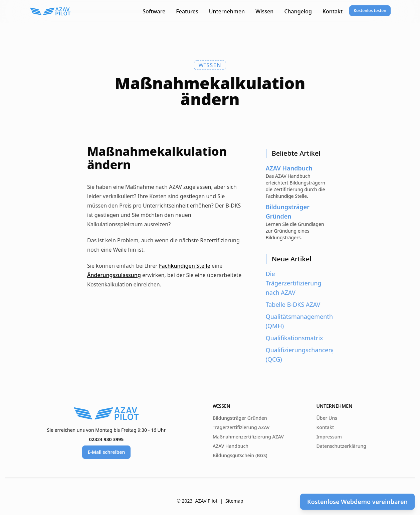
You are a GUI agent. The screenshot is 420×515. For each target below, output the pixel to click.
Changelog (298, 11)
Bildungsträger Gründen (240, 418)
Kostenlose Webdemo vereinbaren (357, 502)
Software (154, 11)
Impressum (329, 437)
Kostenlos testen (370, 11)
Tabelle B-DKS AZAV (293, 304)
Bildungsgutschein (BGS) (240, 455)
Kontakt (333, 11)
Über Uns (327, 418)
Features (187, 11)
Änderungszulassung (114, 275)
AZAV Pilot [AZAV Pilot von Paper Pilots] (206, 501)
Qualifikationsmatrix (294, 338)
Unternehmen (227, 11)
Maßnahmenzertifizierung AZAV (248, 437)
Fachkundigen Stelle (185, 266)
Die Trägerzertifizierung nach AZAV (294, 283)
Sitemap (234, 501)
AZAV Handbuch (231, 446)
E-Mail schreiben (107, 452)
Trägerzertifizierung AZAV (241, 427)
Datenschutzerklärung (341, 446)
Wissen (264, 11)
